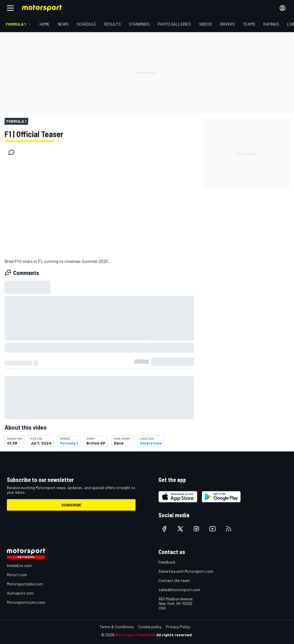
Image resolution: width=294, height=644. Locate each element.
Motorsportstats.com (26, 602)
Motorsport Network (135, 635)
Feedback (167, 562)
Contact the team (174, 580)
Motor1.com (17, 575)
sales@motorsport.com (179, 590)
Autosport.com (20, 593)
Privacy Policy (178, 627)
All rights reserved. (175, 635)
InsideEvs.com (19, 565)
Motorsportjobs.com (25, 584)
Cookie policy (150, 627)
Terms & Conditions (117, 627)
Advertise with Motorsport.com (186, 571)
